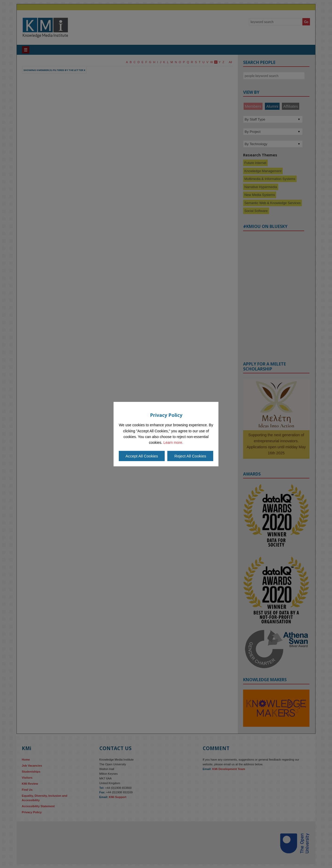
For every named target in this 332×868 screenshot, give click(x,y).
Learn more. (173, 443)
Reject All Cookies (190, 456)
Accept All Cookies (142, 456)
